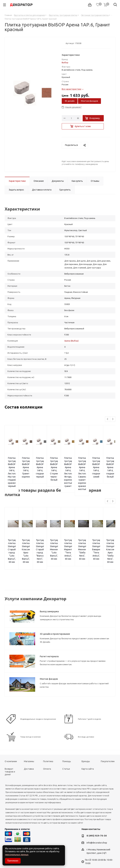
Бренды (86, 746)
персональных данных (17, 855)
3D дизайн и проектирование (55, 618)
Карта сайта (88, 753)
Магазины (29, 746)
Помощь (67, 746)
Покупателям (108, 746)
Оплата (47, 753)
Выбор (65, 62)
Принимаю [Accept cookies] (13, 861)
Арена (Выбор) (71, 341)
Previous (108, 419)
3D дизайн (70, 101)
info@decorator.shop (97, 827)
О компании (11, 746)
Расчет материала (49, 641)
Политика (48, 746)
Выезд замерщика (49, 596)
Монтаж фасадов (89, 101)
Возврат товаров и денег (10, 756)
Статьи (66, 753)
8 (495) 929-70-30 (97, 820)
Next (113, 419)
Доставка (29, 753)
